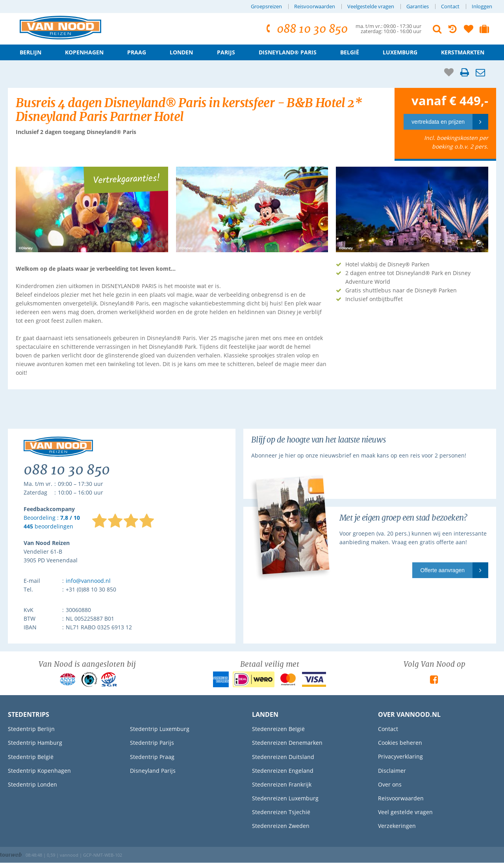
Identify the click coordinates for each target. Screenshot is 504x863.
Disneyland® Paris (288, 52)
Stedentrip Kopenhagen (39, 771)
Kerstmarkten (463, 52)
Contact (450, 7)
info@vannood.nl (88, 581)
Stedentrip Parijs (152, 743)
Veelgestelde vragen (371, 7)
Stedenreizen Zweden (281, 826)
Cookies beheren (400, 743)
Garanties (418, 7)
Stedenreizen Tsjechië (281, 812)
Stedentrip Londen (32, 784)
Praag (137, 52)
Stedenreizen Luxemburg (285, 798)
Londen (181, 52)
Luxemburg (400, 52)
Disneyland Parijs (153, 771)
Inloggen (482, 7)
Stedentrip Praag (152, 757)
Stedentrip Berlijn (31, 729)
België (350, 52)
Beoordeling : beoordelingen (52, 522)
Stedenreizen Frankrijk (282, 784)
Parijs (226, 52)
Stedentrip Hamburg (35, 743)
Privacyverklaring (400, 756)
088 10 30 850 (306, 29)
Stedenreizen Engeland (283, 771)
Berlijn (31, 52)
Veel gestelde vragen (405, 812)
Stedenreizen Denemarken (287, 743)
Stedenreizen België (278, 729)
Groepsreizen (266, 7)
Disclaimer (392, 771)
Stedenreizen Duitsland (283, 757)
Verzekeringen (397, 826)
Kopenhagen (84, 52)
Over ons (390, 784)
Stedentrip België (31, 757)
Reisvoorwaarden (315, 7)
